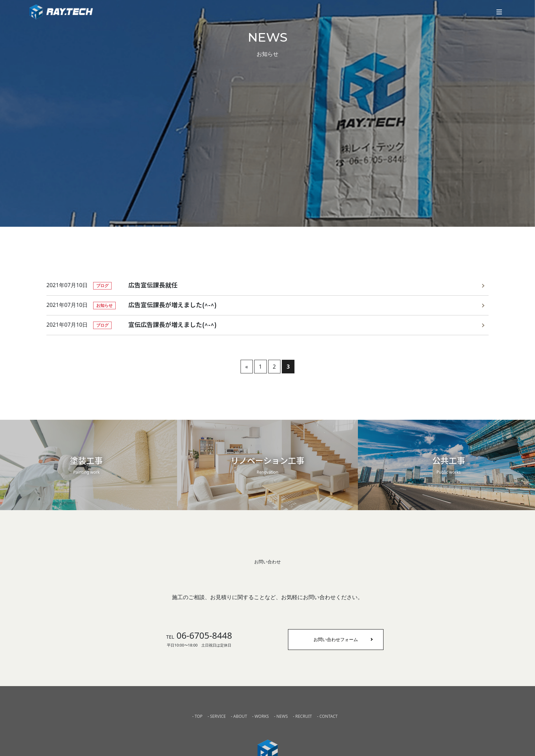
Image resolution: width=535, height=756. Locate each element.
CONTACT (328, 716)
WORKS (262, 716)
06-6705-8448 (199, 635)
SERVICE (218, 716)
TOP (198, 716)
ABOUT (240, 716)
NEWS (282, 716)
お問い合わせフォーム (336, 639)
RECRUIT (303, 716)
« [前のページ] (247, 367)
